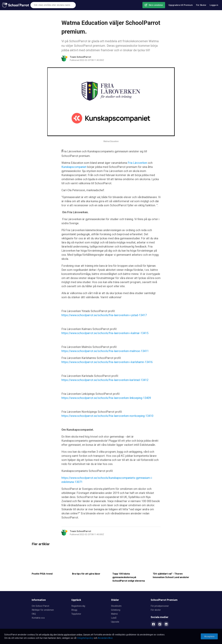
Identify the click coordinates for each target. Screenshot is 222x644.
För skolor (156, 610)
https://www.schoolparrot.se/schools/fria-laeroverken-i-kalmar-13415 (105, 333)
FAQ (34, 614)
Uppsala (115, 622)
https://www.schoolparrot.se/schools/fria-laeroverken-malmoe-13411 (105, 351)
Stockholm (116, 606)
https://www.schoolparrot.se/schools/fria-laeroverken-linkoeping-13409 (106, 398)
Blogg (74, 610)
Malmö (114, 614)
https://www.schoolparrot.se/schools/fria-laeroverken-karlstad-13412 (105, 380)
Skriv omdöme (156, 5)
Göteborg (116, 610)
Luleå (114, 618)
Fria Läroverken (137, 163)
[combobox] (53, 5)
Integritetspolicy (85, 638)
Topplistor (76, 614)
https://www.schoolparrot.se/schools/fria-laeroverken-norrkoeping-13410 (107, 416)
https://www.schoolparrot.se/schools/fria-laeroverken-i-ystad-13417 (104, 315)
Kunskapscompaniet (74, 167)
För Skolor (201, 5)
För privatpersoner (160, 606)
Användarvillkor (105, 638)
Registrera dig (78, 606)
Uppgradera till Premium (181, 5)
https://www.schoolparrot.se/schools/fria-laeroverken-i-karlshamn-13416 (107, 362)
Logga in (214, 5)
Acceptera (209, 637)
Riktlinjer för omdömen (43, 610)
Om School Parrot (40, 606)
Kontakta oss (38, 618)
